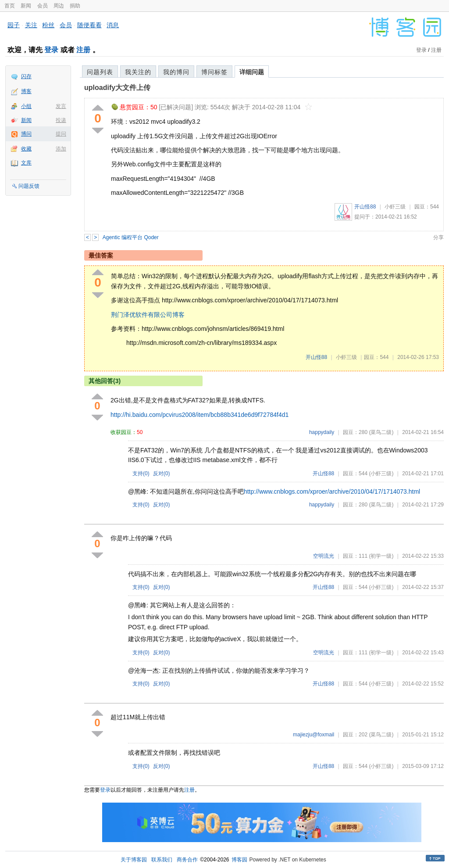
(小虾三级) (381, 473)
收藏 (26, 149)
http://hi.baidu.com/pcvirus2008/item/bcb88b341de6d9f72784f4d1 (200, 415)
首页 (10, 6)
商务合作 (187, 860)
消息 (113, 25)
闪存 (26, 76)
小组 (26, 106)
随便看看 (89, 25)
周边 (59, 6)
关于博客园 (134, 860)
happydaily (322, 432)
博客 (26, 91)
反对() (162, 473)
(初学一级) (381, 556)
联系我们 (162, 860)
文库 (26, 163)
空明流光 (324, 556)
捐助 (75, 6)
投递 (61, 120)
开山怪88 (365, 207)
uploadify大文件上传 (117, 88)
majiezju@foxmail (314, 735)
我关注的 (138, 72)
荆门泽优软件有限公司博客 (148, 315)
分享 (438, 237)
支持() (141, 473)
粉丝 (48, 25)
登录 (51, 50)
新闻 (26, 6)
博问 (26, 134)
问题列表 (100, 72)
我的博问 (176, 72)
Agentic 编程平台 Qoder (131, 237)
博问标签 (214, 72)
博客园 (239, 860)
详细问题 (252, 72)
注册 (83, 50)
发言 (61, 106)
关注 (31, 25)
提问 (61, 134)
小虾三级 (395, 207)
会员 (43, 6)
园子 (14, 25)
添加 (61, 149)
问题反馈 (29, 186)
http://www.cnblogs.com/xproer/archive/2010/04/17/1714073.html (332, 491)
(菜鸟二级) (381, 432)
